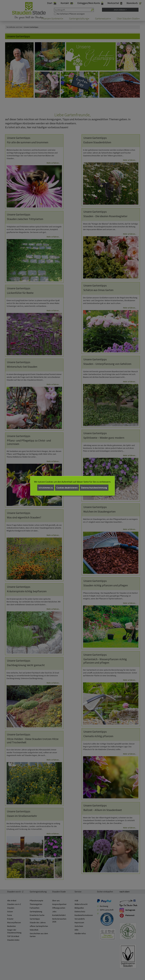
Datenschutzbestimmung (94, 488)
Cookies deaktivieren (67, 488)
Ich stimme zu (46, 488)
